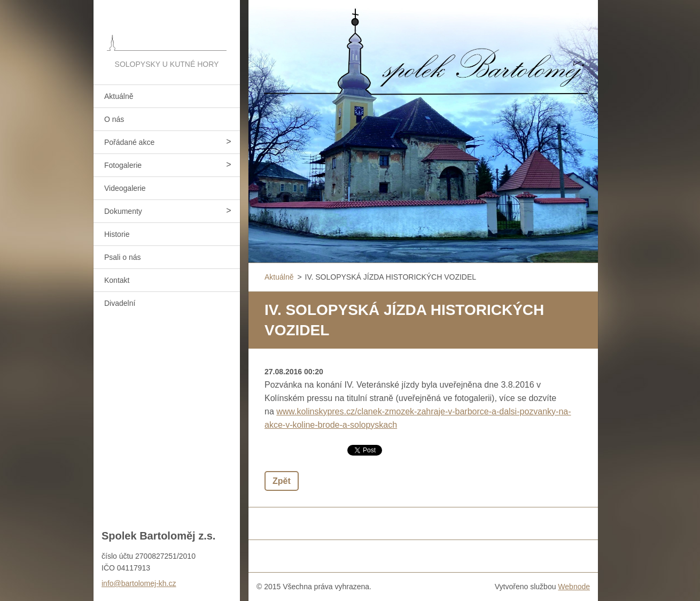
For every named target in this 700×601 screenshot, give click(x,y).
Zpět (282, 481)
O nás (114, 119)
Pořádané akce (129, 142)
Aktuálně (119, 96)
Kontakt (117, 280)
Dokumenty (123, 211)
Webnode (574, 587)
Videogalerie (125, 188)
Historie (117, 234)
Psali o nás (122, 257)
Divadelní (120, 303)
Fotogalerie (123, 165)
